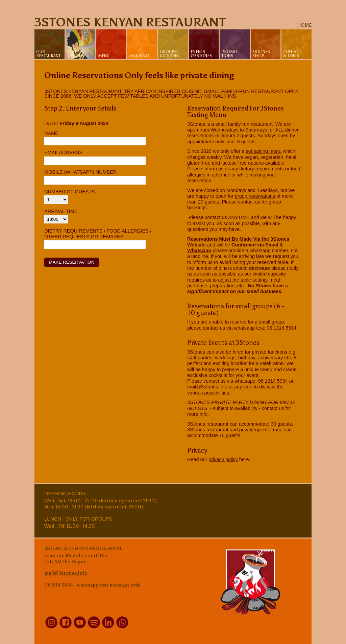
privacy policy (223, 459)
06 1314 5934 (281, 328)
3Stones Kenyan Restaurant (130, 22)
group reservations (255, 196)
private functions (269, 352)
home (304, 25)
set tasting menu (264, 151)
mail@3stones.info (207, 387)
